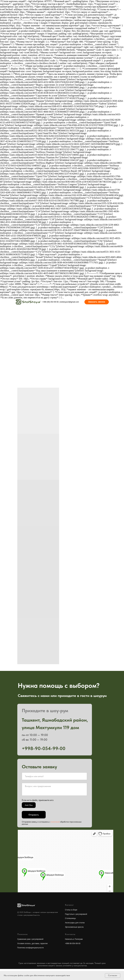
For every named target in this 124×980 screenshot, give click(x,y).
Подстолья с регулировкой (76, 914)
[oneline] (54, 776)
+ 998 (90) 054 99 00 (50, 302)
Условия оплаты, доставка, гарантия (32, 943)
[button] (97, 302)
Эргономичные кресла (74, 927)
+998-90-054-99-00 (73, 943)
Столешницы (71, 918)
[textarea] (54, 789)
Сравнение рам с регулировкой (30, 939)
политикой (55, 822)
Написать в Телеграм (74, 939)
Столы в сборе (71, 910)
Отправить (34, 815)
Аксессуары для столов (75, 923)
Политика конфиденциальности (31, 948)
